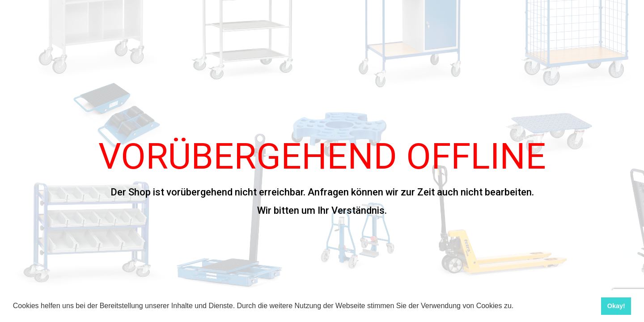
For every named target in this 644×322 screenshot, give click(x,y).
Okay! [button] (616, 306)
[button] (517, 307)
